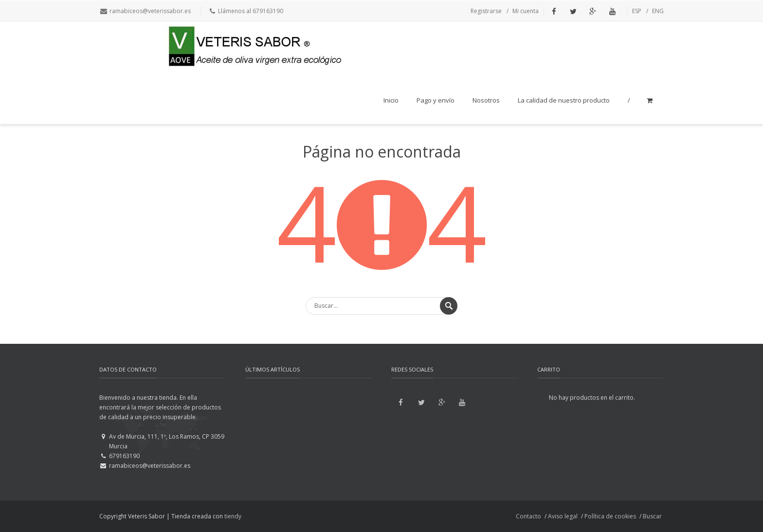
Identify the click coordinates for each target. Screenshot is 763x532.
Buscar (652, 516)
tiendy (233, 516)
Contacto (528, 516)
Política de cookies (610, 516)
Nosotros (486, 100)
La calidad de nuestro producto (564, 100)
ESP (637, 11)
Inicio (391, 100)
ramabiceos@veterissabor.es (150, 11)
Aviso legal (563, 516)
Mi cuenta (526, 11)
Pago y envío (436, 100)
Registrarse (486, 11)
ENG (658, 11)
